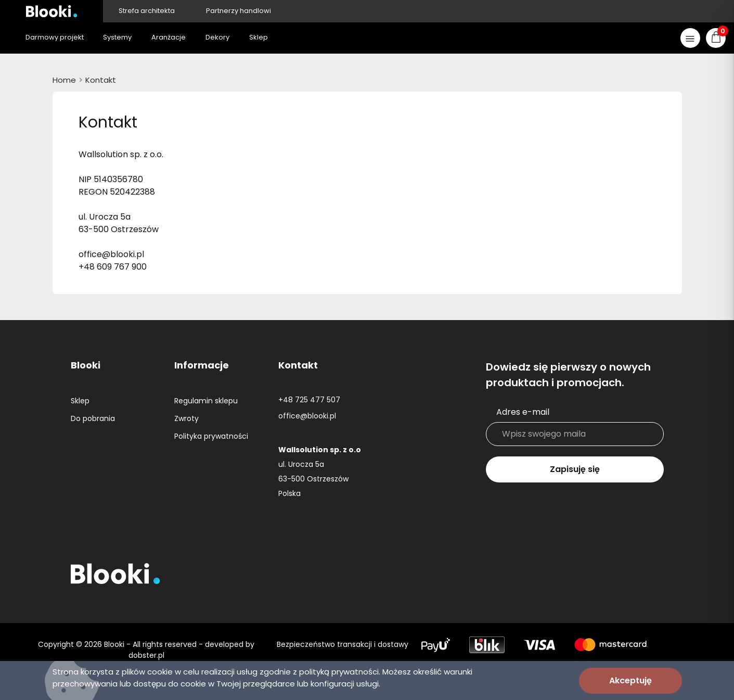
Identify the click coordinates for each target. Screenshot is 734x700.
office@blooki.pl (307, 416)
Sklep (80, 401)
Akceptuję (630, 680)
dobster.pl (146, 655)
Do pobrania (93, 418)
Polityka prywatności (211, 436)
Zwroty (186, 418)
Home (64, 80)
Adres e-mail (523, 412)
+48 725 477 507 (309, 400)
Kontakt (101, 80)
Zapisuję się (575, 469)
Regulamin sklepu (206, 401)
